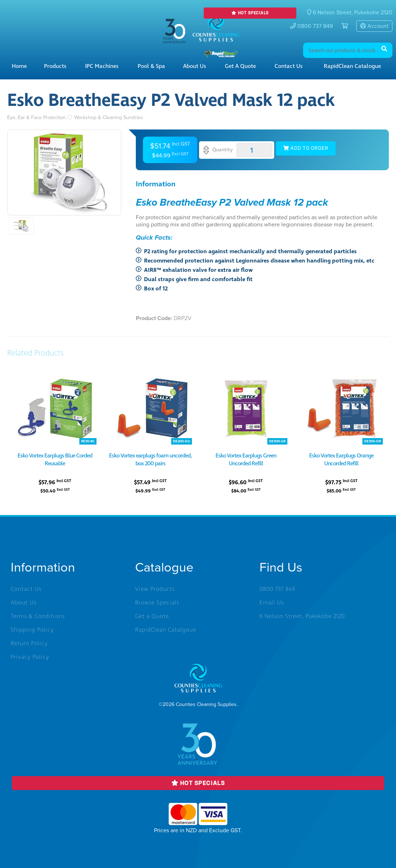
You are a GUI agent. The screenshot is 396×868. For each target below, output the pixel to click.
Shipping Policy (32, 630)
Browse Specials (157, 603)
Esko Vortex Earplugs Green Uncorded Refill (246, 460)
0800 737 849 (311, 26)
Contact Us (289, 66)
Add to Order (306, 148)
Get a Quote (240, 66)
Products (55, 66)
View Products (155, 589)
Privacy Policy (30, 657)
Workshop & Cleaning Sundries (109, 117)
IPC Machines (102, 66)
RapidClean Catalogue (352, 66)
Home (19, 66)
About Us (195, 66)
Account (374, 26)
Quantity (218, 150)
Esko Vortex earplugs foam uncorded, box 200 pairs (150, 460)
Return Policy (29, 643)
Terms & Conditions (38, 616)
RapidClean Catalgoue (166, 630)
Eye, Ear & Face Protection (36, 117)
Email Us (272, 603)
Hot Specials (250, 13)
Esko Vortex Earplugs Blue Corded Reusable (55, 460)
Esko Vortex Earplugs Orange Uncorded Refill (341, 460)
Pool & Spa (151, 66)
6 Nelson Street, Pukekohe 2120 (302, 616)
